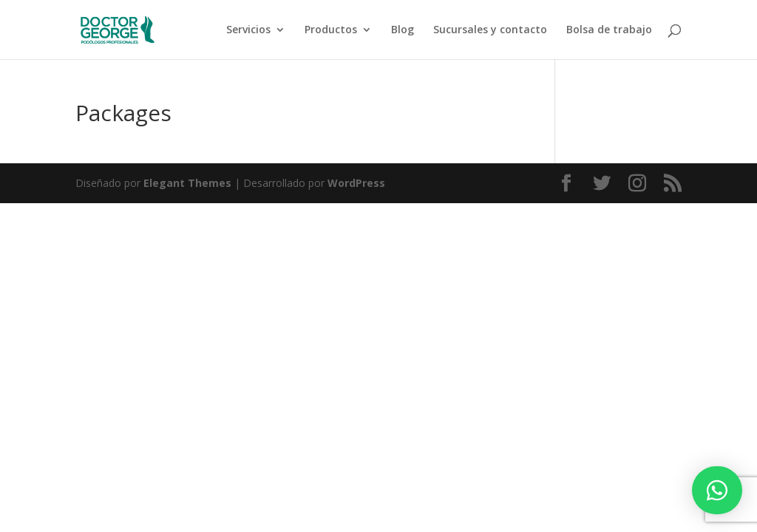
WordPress (356, 183)
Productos (331, 30)
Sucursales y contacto (490, 30)
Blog (403, 30)
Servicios (248, 30)
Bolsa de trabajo (609, 30)
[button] (717, 490)
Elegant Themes (187, 183)
